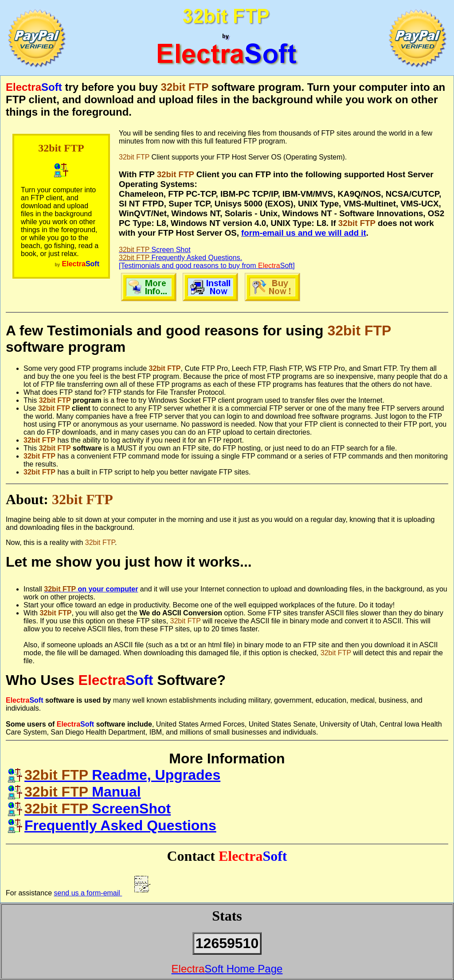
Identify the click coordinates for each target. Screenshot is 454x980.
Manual (74, 792)
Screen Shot (155, 250)
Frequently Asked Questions (112, 825)
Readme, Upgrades (114, 775)
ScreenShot (89, 809)
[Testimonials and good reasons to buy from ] (207, 266)
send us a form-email (103, 893)
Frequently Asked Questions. (180, 258)
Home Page (227, 969)
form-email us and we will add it (304, 233)
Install (34, 589)
